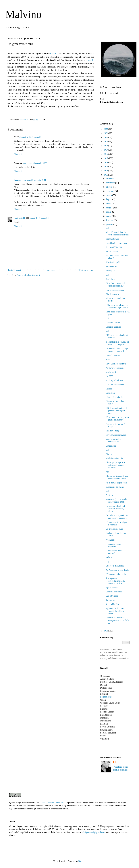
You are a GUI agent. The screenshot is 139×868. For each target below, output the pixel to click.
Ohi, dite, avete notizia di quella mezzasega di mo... (116, 411)
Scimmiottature (112, 239)
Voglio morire (112, 372)
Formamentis (106, 697)
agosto (109, 195)
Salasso (109, 389)
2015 (106, 158)
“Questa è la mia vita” (115, 397)
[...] (107, 228)
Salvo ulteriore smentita (116, 364)
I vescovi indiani (113, 323)
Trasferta (109, 495)
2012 (106, 171)
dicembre (110, 179)
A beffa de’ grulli (113, 262)
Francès (18, 180)
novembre (111, 183)
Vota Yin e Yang (112, 431)
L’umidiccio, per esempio (116, 243)
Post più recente (15, 270)
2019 (106, 142)
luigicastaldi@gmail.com (94, 832)
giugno (109, 204)
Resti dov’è (110, 279)
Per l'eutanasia (112, 251)
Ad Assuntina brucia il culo (117, 570)
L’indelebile (111, 446)
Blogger (82, 861)
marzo (109, 216)
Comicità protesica (114, 592)
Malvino (23, 14)
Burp (108, 359)
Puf (107, 472)
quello (91, 60)
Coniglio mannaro (113, 327)
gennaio (110, 224)
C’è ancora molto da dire (116, 574)
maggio (110, 208)
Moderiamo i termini (114, 458)
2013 (106, 167)
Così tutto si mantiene (115, 384)
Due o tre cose (112, 596)
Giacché (109, 454)
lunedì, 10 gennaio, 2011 (40, 218)
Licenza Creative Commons (52, 803)
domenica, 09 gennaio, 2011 (32, 137)
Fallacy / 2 (110, 271)
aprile (109, 212)
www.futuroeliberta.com (116, 435)
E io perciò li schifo (114, 247)
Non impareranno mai (115, 290)
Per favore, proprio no (115, 368)
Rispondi (18, 154)
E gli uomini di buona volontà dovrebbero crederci (115, 611)
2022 (106, 129)
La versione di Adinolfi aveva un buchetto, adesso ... (116, 509)
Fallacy (109, 557)
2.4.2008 (109, 376)
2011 (106, 175)
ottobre (109, 187)
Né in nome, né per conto (116, 483)
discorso (54, 53)
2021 (106, 133)
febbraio (110, 220)
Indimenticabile (112, 267)
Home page (51, 270)
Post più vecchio (86, 270)
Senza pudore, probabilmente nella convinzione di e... (115, 581)
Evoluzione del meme (115, 487)
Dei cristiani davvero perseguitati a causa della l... (117, 620)
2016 (106, 154)
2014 (106, 162)
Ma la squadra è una (114, 380)
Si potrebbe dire (112, 604)
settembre (111, 191)
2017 (106, 150)
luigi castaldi (20, 218)
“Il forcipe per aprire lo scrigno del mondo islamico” (115, 465)
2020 (106, 137)
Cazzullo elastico (113, 355)
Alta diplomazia (112, 294)
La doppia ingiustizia (115, 566)
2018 (106, 146)
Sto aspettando (112, 600)
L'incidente (110, 393)
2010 (106, 631)
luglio (109, 199)
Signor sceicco (112, 588)
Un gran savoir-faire (114, 529)
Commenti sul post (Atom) (28, 275)
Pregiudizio (111, 540)
